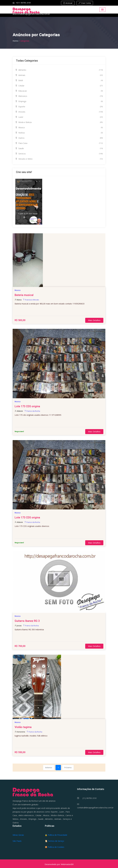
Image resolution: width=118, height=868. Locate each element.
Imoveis (59, 112)
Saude (59, 148)
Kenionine (20, 732)
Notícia (59, 133)
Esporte (59, 107)
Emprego (59, 101)
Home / (16, 41)
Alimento (59, 70)
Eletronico (59, 96)
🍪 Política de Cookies (55, 847)
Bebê (59, 80)
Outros (59, 138)
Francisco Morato (31, 300)
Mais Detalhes (94, 320)
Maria (18, 300)
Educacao (59, 91)
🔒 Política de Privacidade (56, 835)
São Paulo (17, 841)
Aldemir (19, 411)
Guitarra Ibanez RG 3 (27, 621)
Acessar (68, 3)
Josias (18, 626)
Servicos (59, 154)
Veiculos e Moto (59, 159)
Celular (59, 86)
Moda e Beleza (59, 122)
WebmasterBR (67, 864)
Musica (59, 127)
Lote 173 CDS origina (27, 406)
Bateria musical (24, 295)
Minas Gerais (18, 835)
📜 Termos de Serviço (54, 841)
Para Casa (59, 143)
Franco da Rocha (32, 411)
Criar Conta (85, 3)
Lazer (59, 117)
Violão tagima (23, 727)
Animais (59, 75)
